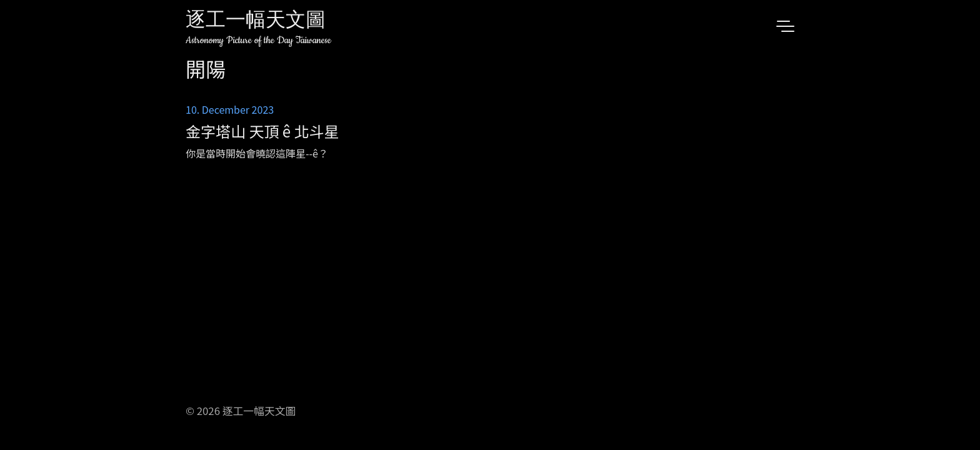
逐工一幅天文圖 (256, 22)
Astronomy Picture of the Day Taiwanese (258, 40)
